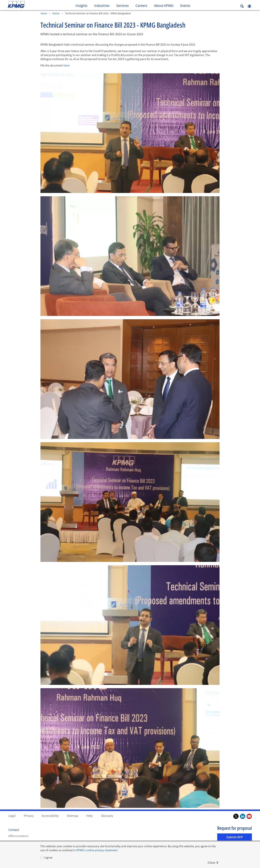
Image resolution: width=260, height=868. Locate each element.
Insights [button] (81, 6)
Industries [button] (102, 6)
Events (185, 6)
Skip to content (32, 5)
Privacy (29, 815)
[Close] (213, 863)
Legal (12, 815)
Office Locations (18, 836)
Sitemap (73, 815)
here (67, 65)
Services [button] (123, 6)
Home (44, 13)
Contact (14, 830)
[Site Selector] (249, 6)
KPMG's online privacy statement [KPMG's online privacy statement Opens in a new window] (97, 850)
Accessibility (50, 815)
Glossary (107, 815)
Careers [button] (141, 6)
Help (89, 815)
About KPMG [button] (164, 6)
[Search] (242, 6)
